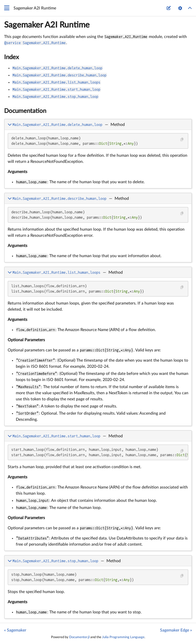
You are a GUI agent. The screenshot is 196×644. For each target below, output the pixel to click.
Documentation (25, 111)
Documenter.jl (79, 637)
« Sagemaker (15, 630)
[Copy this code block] (182, 140)
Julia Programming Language (123, 637)
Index (11, 57)
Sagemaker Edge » (176, 630)
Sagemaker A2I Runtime (47, 25)
